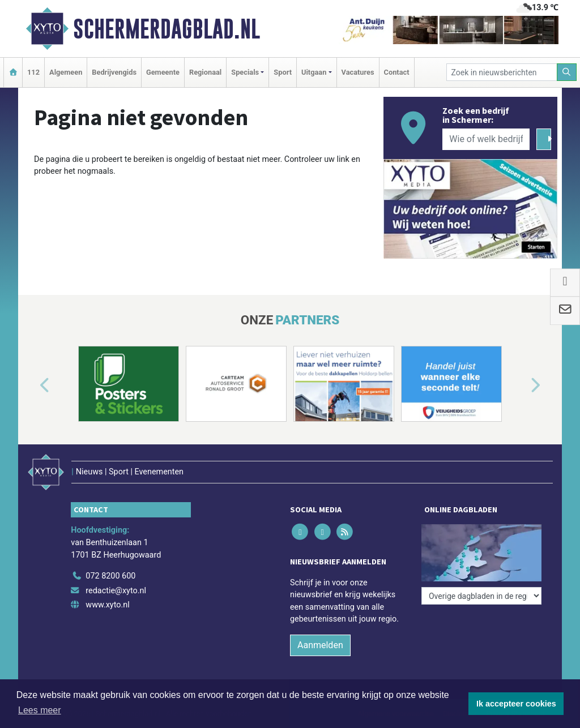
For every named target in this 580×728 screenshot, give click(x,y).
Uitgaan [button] (314, 72)
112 (33, 72)
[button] (32, 386)
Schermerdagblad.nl (167, 29)
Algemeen (66, 72)
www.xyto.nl (107, 605)
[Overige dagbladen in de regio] (481, 596)
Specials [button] (245, 72)
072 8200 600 (110, 576)
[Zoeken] (567, 72)
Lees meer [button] (40, 710)
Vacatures (358, 72)
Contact (397, 72)
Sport (283, 72)
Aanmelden (320, 645)
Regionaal (205, 72)
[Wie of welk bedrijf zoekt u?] (486, 139)
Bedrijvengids (114, 72)
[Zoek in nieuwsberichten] (502, 72)
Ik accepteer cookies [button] (516, 704)
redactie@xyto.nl (116, 591)
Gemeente (163, 72)
